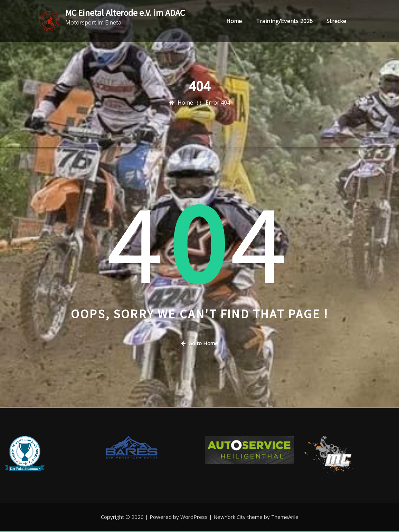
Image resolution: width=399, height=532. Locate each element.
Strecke (336, 21)
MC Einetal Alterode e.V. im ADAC (125, 13)
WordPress (194, 517)
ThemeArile (285, 517)
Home (234, 21)
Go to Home (199, 343)
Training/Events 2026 (284, 21)
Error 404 (218, 103)
